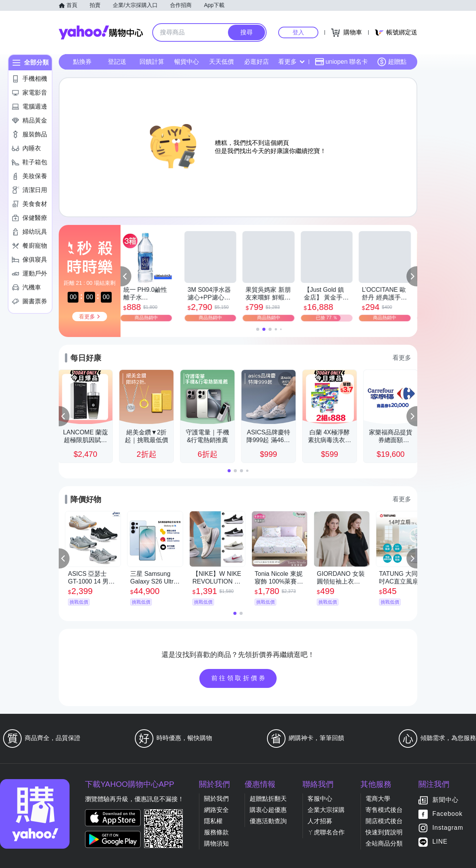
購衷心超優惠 (268, 810)
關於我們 (216, 799)
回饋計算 (152, 62)
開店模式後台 (384, 821)
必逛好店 (257, 62)
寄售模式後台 (384, 810)
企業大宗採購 (326, 810)
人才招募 (320, 821)
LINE (440, 842)
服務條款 (216, 832)
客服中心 (320, 799)
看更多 (291, 62)
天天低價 (221, 62)
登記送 (117, 62)
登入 (298, 32)
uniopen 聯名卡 (341, 62)
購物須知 (216, 843)
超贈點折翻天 (268, 799)
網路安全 (216, 810)
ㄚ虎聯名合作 (326, 832)
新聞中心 (445, 800)
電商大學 (378, 799)
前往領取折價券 (239, 678)
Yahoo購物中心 (101, 32)
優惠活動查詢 (268, 821)
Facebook (447, 814)
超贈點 (392, 62)
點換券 (82, 62)
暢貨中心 (187, 62)
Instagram (448, 828)
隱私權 (213, 821)
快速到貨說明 (384, 832)
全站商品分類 (384, 843)
